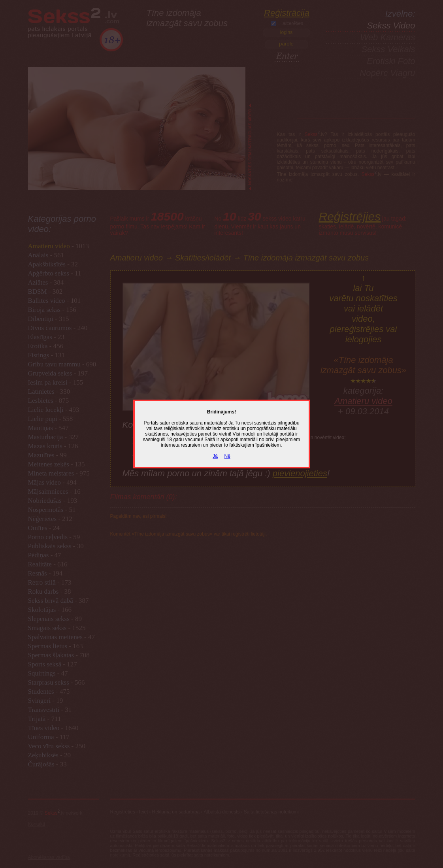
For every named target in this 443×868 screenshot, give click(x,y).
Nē (227, 456)
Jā (215, 456)
